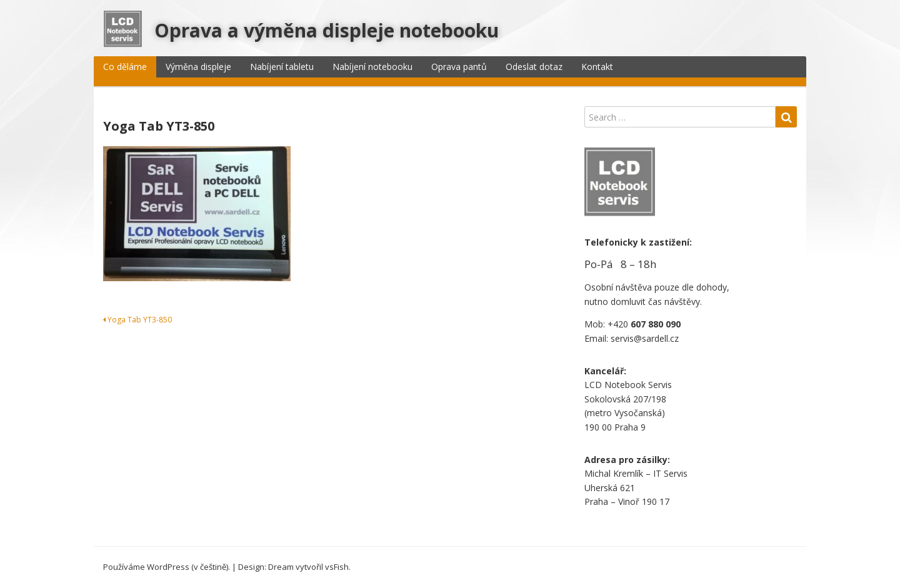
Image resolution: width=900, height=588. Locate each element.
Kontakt (597, 67)
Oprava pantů (459, 67)
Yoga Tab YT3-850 (137, 320)
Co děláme (125, 67)
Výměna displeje (198, 67)
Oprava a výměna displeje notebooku (327, 30)
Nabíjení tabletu (282, 67)
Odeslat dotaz (534, 67)
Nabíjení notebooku (372, 67)
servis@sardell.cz (645, 338)
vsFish (337, 567)
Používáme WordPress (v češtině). (167, 567)
